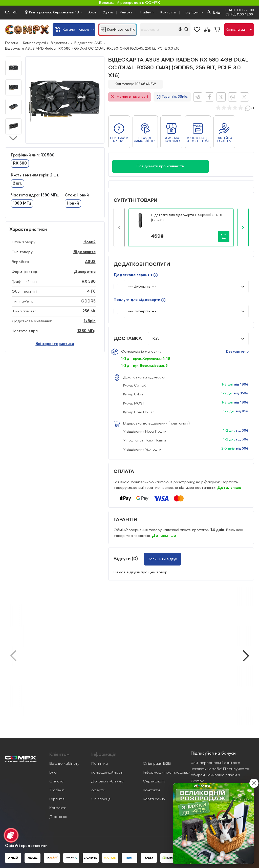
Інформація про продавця (167, 773)
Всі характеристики (55, 344)
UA (7, 13)
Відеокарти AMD (88, 43)
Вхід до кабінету (64, 764)
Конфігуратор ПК (118, 30)
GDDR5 (88, 301)
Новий (73, 204)
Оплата (56, 781)
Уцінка (108, 12)
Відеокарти (60, 43)
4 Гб (91, 292)
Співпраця (101, 799)
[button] (119, 227)
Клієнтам (59, 755)
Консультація (239, 30)
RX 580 (20, 164)
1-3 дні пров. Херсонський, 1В (146, 359)
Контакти (168, 12)
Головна (12, 43)
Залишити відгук (162, 559)
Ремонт (126, 12)
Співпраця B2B (157, 764)
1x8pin (90, 321)
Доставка (58, 817)
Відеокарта (84, 252)
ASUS (90, 262)
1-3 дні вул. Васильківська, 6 (144, 366)
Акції (92, 12)
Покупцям (191, 12)
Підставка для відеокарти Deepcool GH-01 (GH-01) (187, 218)
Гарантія (57, 799)
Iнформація (104, 755)
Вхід (214, 12)
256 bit (89, 311)
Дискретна (85, 272)
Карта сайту (154, 799)
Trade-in (146, 12)
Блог (54, 773)
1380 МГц (22, 204)
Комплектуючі (34, 43)
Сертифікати (155, 781)
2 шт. (17, 184)
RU (15, 13)
